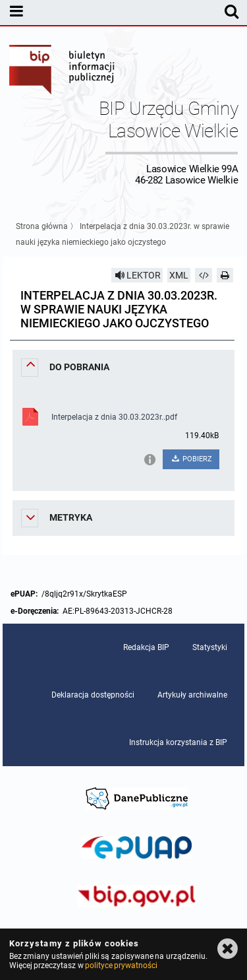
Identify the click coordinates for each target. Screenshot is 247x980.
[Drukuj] (225, 275)
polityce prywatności (121, 965)
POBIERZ (191, 459)
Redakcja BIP (146, 647)
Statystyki (210, 647)
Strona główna (42, 226)
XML (179, 275)
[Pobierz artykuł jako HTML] (204, 275)
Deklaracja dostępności (93, 695)
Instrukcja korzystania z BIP (178, 742)
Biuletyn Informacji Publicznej (63, 71)
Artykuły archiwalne (192, 695)
